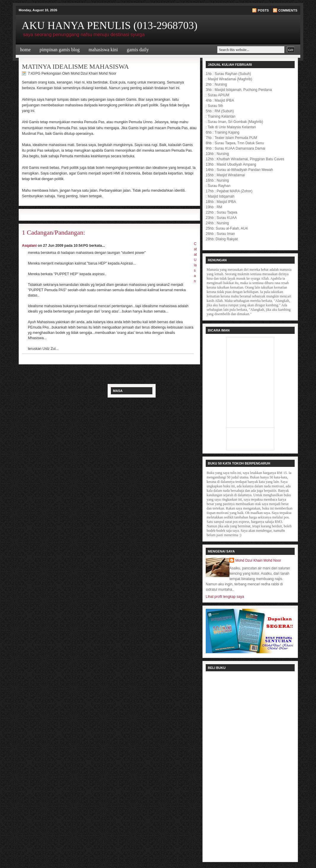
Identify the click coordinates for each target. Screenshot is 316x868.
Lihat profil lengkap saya (225, 597)
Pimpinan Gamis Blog (60, 50)
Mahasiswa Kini (103, 50)
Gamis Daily (138, 50)
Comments (288, 10)
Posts (263, 10)
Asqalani (29, 246)
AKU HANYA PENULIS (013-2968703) (110, 25)
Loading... (250, 766)
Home (25, 50)
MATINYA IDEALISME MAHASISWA (75, 67)
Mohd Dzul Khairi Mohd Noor (258, 560)
